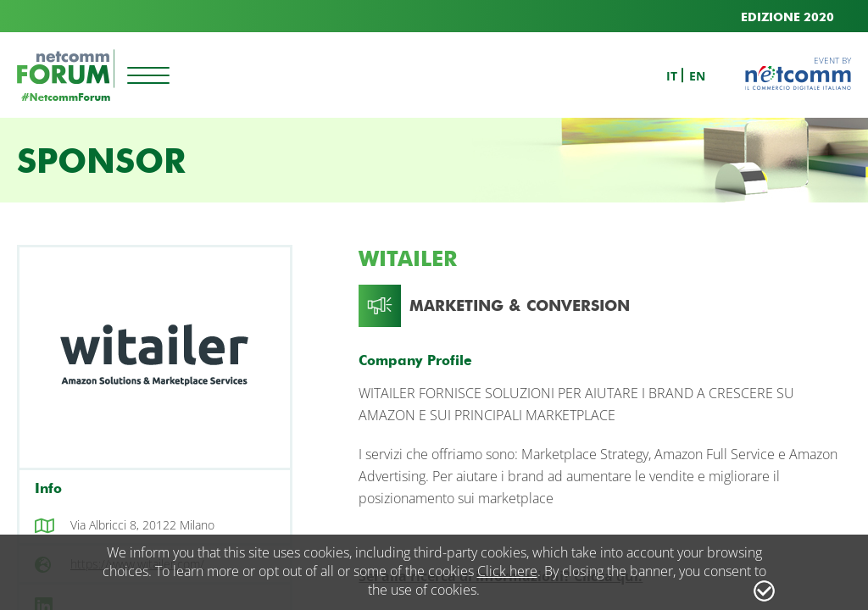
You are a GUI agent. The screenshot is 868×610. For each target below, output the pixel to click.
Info (48, 488)
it (672, 76)
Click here (507, 571)
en (697, 76)
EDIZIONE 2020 (787, 17)
